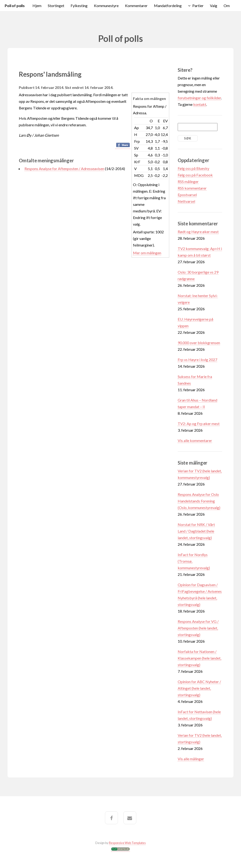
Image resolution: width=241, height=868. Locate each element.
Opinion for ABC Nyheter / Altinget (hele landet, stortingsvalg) (199, 688)
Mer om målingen (147, 253)
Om (227, 6)
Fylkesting (79, 6)
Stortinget (56, 6)
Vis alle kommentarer (195, 440)
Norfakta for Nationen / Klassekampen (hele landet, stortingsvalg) (199, 658)
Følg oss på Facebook (195, 175)
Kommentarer (136, 6)
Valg (214, 6)
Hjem (37, 6)
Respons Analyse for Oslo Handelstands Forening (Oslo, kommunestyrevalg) (199, 501)
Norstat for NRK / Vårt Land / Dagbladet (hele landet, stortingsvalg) (196, 531)
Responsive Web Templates (127, 843)
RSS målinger (188, 181)
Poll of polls (15, 6)
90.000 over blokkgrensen (199, 343)
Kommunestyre (106, 6)
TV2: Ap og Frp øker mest (199, 424)
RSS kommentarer (192, 188)
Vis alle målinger (191, 759)
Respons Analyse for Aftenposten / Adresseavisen (64, 169)
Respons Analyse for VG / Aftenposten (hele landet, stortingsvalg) (198, 628)
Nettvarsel (186, 201)
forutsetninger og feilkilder (199, 98)
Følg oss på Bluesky (193, 168)
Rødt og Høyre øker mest (198, 232)
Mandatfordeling (168, 6)
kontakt (200, 104)
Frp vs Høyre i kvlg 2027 (197, 360)
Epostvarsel (187, 195)
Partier (198, 6)
